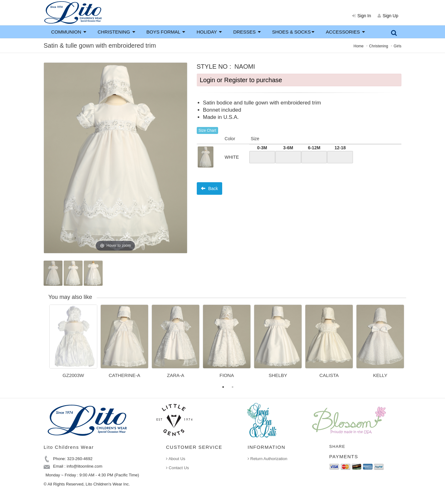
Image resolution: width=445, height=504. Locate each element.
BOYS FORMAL (166, 32)
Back (209, 188)
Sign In (362, 16)
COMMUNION (69, 32)
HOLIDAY (209, 32)
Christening (379, 46)
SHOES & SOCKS (293, 32)
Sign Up (388, 16)
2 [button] (233, 387)
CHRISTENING (116, 32)
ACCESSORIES (345, 32)
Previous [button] (45, 345)
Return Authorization (267, 459)
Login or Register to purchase (241, 80)
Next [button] (411, 345)
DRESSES (247, 32)
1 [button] (223, 387)
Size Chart (207, 130)
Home (359, 46)
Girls (397, 46)
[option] (73, 343)
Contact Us (177, 468)
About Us (176, 459)
